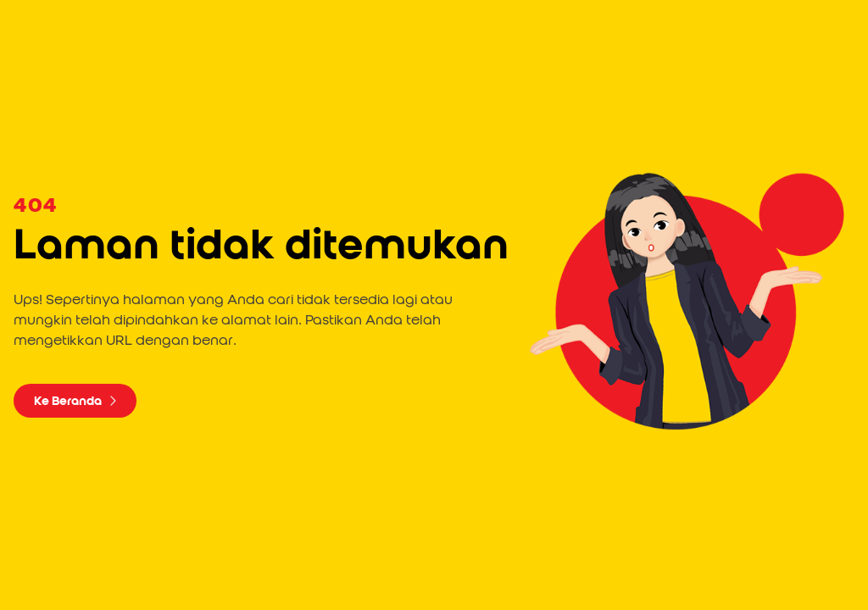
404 (35, 206)
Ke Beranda (75, 401)
